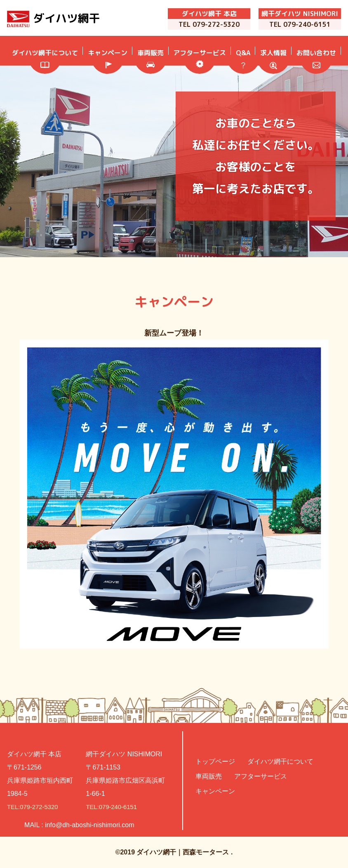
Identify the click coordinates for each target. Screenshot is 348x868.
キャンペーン (215, 791)
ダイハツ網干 (73, 18)
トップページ (215, 761)
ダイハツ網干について (280, 761)
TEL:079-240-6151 (113, 807)
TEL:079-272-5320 (34, 807)
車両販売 (209, 776)
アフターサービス (261, 776)
